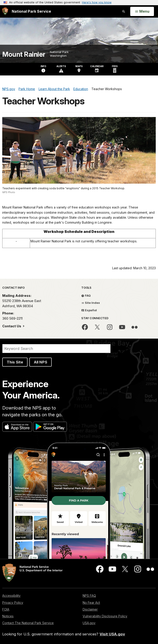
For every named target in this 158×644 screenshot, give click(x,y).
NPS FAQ (89, 596)
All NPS (41, 362)
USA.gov (89, 623)
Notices (8, 616)
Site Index (91, 303)
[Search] (56, 349)
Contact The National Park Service (28, 623)
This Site (15, 362)
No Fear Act (91, 603)
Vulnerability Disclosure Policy (105, 616)
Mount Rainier (24, 54)
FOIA (6, 609)
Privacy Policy (13, 603)
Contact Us (12, 326)
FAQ (86, 295)
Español (89, 310)
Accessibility (11, 596)
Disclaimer (90, 609)
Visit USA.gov (112, 634)
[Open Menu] (142, 12)
